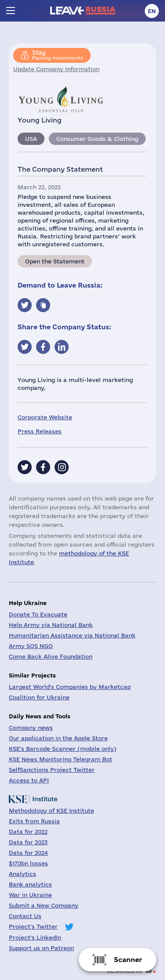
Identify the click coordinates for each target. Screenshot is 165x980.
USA (31, 139)
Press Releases (40, 431)
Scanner (128, 960)
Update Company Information (56, 69)
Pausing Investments (58, 55)
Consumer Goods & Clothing (97, 139)
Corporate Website (45, 417)
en (152, 11)
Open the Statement (55, 261)
